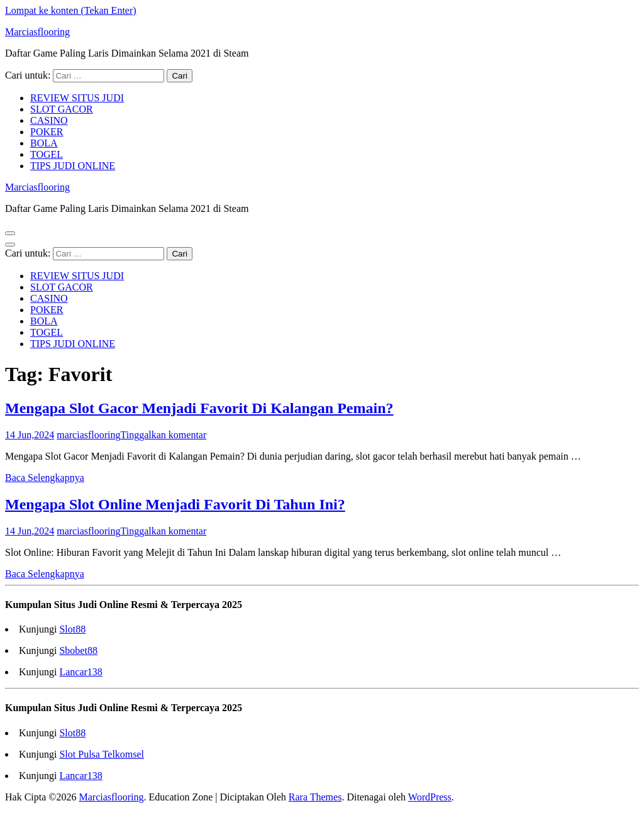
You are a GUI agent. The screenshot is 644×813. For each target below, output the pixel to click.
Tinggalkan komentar (164, 435)
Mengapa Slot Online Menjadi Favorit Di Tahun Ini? (175, 504)
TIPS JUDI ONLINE (73, 166)
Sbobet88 (78, 650)
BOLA (44, 143)
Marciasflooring (37, 32)
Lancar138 (80, 672)
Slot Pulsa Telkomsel (102, 754)
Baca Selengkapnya (45, 478)
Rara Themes (315, 797)
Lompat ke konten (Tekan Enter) (71, 10)
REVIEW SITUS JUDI (77, 98)
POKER (47, 132)
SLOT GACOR (62, 109)
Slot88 (72, 629)
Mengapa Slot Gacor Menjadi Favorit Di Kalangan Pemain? (199, 408)
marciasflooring (88, 435)
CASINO (49, 120)
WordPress (430, 797)
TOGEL (47, 154)
